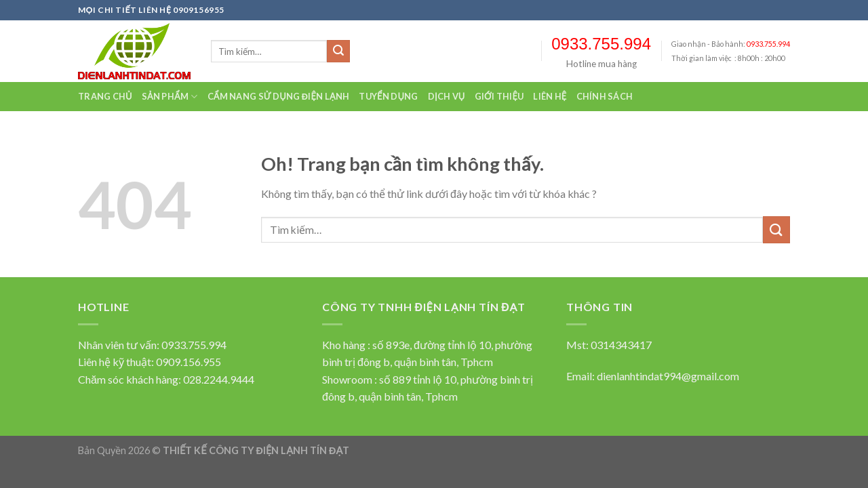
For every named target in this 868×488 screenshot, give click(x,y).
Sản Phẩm (170, 97)
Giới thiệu (499, 96)
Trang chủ (105, 96)
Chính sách (605, 96)
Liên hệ (550, 96)
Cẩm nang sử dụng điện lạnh (279, 96)
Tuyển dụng (388, 96)
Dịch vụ (447, 96)
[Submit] (338, 52)
